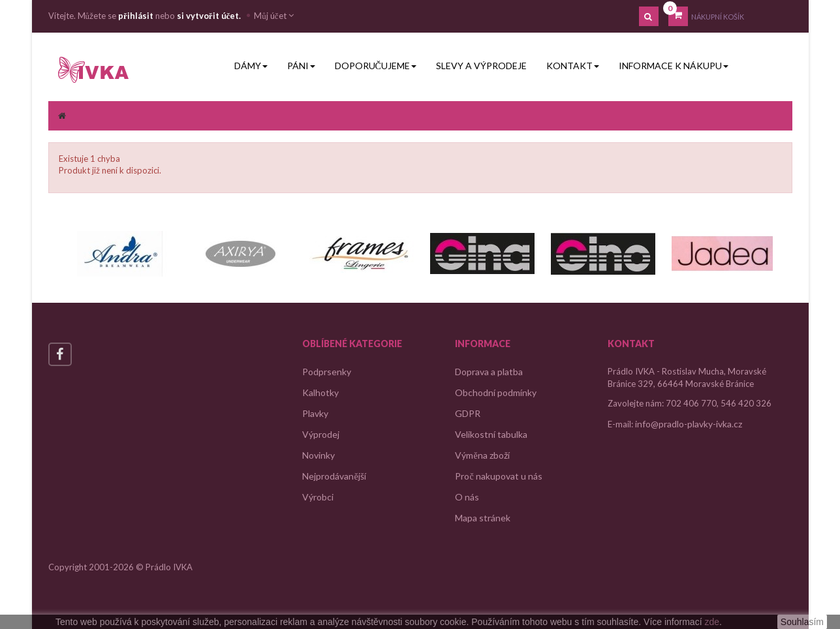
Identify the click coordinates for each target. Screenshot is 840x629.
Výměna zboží (482, 455)
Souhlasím (802, 622)
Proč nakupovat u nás (498, 476)
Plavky (315, 413)
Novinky (319, 455)
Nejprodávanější (334, 476)
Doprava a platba (489, 372)
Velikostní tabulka (491, 434)
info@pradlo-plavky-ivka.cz (689, 424)
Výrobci (318, 497)
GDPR (468, 413)
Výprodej (321, 434)
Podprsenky (327, 372)
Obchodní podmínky (496, 392)
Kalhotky (320, 392)
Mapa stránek (483, 518)
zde (712, 622)
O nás (467, 497)
